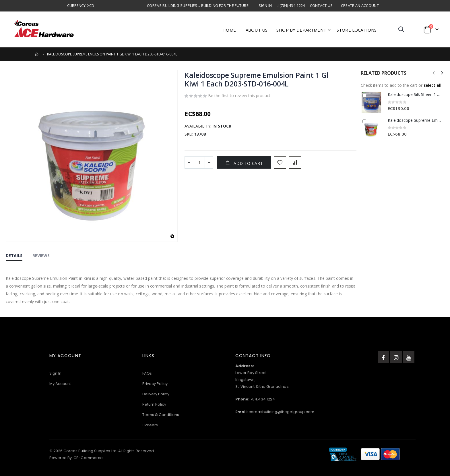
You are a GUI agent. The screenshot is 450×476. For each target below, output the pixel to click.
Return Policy (154, 404)
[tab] (14, 256)
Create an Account (360, 6)
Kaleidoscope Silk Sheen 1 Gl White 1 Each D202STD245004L (415, 94)
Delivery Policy (156, 394)
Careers (150, 425)
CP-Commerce (88, 458)
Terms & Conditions (161, 415)
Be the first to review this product (239, 96)
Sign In (265, 6)
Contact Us (321, 6)
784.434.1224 (263, 399)
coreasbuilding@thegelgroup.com (281, 412)
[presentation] (442, 73)
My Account (60, 384)
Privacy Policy (155, 384)
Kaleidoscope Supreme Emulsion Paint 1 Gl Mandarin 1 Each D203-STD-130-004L (415, 120)
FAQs (147, 373)
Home (37, 54)
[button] (172, 237)
